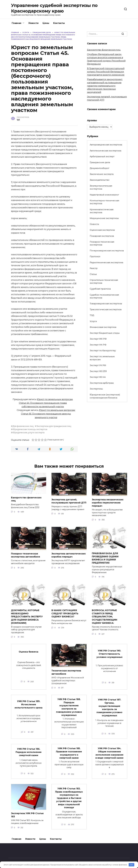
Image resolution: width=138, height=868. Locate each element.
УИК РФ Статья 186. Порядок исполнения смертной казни (29, 748)
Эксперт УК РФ (98, 365)
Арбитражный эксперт (102, 156)
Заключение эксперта (102, 174)
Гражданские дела (100, 162)
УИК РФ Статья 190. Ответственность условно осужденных (109, 651)
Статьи (93, 274)
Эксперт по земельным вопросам (102, 358)
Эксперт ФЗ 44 (98, 377)
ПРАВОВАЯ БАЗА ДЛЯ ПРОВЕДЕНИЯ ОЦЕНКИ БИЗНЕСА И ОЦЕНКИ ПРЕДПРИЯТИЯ (105, 557)
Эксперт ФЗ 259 (98, 371)
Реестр (94, 268)
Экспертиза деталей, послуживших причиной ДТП (69, 501)
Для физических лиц (23, 426)
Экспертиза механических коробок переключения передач (108, 502)
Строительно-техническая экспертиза (104, 282)
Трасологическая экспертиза (106, 309)
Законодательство (100, 180)
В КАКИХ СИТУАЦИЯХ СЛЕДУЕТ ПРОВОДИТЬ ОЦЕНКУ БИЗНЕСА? (65, 612)
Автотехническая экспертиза (105, 151)
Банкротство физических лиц (104, 50)
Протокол (95, 256)
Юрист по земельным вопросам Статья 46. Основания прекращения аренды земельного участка (48, 414)
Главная (17, 23)
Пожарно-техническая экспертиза (102, 243)
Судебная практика (100, 289)
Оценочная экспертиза (102, 230)
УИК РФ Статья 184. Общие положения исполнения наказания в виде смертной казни (109, 749)
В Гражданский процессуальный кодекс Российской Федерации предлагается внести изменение (106, 72)
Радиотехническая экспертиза (106, 262)
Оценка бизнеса (29, 649)
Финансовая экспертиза (103, 327)
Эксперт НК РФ (98, 345)
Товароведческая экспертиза (106, 304)
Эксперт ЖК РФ (98, 339)
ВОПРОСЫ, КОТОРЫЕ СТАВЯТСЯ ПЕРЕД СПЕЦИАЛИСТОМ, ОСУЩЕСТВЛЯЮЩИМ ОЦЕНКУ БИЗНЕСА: (105, 615)
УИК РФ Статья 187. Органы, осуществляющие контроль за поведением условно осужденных (109, 704)
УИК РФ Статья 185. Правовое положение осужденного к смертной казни (69, 749)
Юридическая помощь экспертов (30, 429)
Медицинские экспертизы (104, 218)
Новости (34, 23)
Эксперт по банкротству (103, 351)
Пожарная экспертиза (102, 236)
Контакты (59, 23)
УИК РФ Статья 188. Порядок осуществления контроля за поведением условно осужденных (69, 704)
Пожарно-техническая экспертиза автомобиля (26, 554)
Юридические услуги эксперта (28, 433)
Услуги (93, 321)
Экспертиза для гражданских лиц (54, 426)
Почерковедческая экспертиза (107, 251)
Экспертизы (96, 389)
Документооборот (99, 168)
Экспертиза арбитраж (102, 383)
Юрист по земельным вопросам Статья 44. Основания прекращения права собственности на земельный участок (46, 403)
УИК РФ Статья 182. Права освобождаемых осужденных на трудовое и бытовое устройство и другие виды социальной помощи (69, 793)
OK (131, 865)
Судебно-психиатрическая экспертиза (104, 296)
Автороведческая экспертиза (106, 145)
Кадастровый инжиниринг (104, 195)
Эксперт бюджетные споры (105, 333)
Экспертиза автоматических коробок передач (69, 554)
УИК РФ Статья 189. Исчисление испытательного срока (29, 701)
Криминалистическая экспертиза (102, 211)
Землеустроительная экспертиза (101, 187)
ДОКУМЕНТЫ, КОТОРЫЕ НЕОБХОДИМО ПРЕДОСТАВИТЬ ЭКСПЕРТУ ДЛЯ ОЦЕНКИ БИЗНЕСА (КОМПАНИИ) (27, 615)
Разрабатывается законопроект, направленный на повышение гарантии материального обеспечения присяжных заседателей (105, 86)
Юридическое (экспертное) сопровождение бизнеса (105, 396)
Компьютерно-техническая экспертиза (104, 202)
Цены (46, 23)
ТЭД (92, 315)
